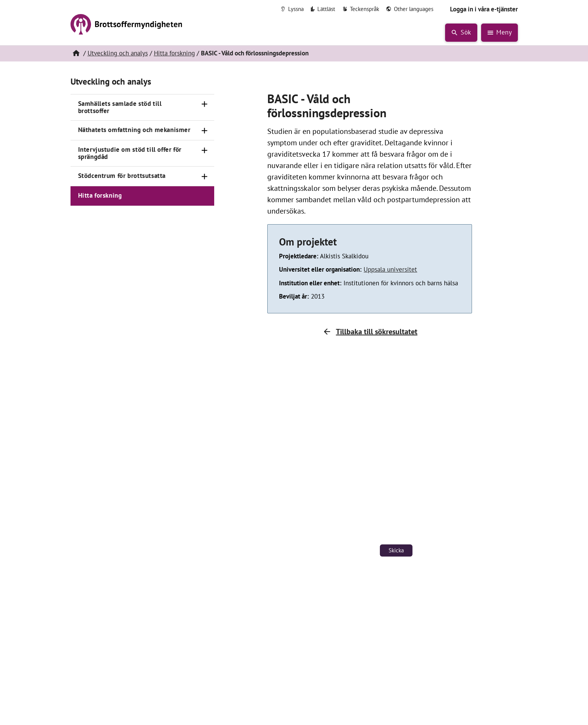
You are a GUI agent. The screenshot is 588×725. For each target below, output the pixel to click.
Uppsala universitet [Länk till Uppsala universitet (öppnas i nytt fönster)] (390, 269)
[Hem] (76, 53)
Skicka (396, 550)
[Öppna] (204, 104)
